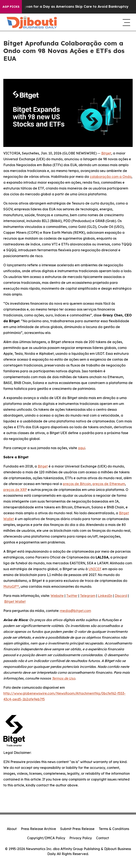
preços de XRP (15, 490)
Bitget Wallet (15, 601)
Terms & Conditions (114, 829)
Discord (121, 596)
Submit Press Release (77, 829)
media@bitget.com (75, 611)
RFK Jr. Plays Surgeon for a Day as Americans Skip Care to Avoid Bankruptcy (70, 7)
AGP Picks (11, 7)
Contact (102, 838)
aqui (82, 448)
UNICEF (95, 569)
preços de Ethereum (109, 484)
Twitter (72, 596)
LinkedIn (105, 596)
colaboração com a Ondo (111, 177)
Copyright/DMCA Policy (46, 838)
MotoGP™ (11, 586)
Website (57, 596)
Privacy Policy (81, 838)
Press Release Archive (38, 829)
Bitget (106, 153)
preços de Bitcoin (77, 484)
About (12, 829)
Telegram (88, 596)
